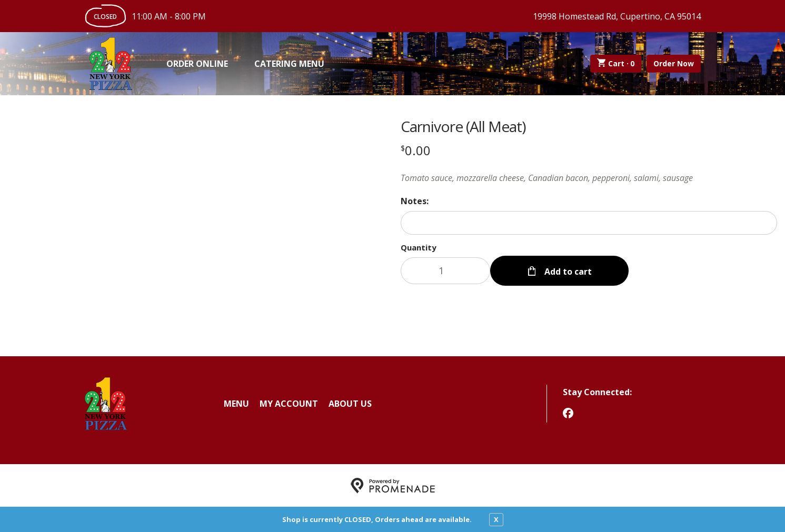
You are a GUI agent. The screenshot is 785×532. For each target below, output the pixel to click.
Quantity (419, 247)
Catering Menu (289, 64)
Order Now (674, 63)
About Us (350, 403)
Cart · (616, 64)
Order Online (197, 64)
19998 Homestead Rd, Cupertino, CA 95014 (617, 16)
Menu (236, 403)
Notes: (415, 201)
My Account (289, 403)
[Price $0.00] (416, 150)
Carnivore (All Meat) (463, 126)
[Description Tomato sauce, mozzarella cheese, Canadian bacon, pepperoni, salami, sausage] (589, 178)
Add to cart (567, 270)
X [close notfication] (496, 519)
